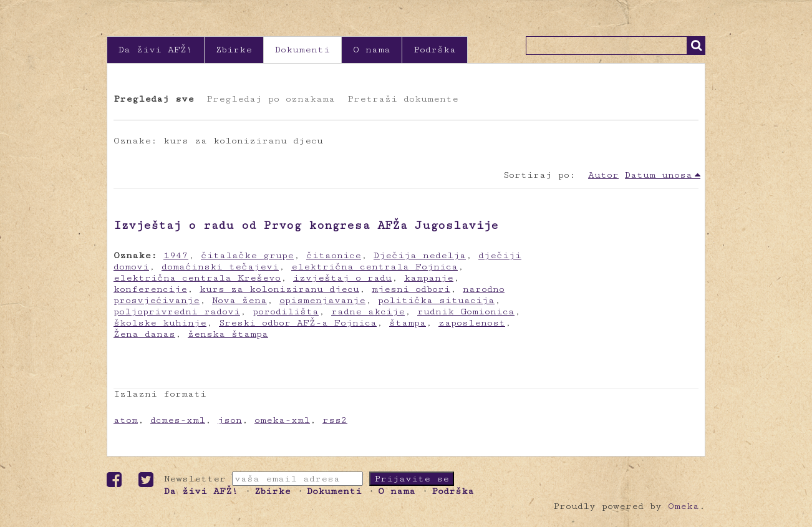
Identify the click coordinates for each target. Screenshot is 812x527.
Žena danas (144, 334)
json (230, 420)
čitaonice (334, 255)
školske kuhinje (160, 323)
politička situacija (436, 300)
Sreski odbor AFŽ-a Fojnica (298, 323)
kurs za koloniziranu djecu (279, 289)
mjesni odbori (411, 289)
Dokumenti (302, 50)
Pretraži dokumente (403, 99)
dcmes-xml (178, 420)
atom (126, 420)
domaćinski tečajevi (220, 267)
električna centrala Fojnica (375, 267)
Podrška (435, 50)
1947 (176, 255)
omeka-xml (282, 420)
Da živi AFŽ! (156, 50)
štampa (408, 323)
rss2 (335, 420)
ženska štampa (228, 334)
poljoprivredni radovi (177, 312)
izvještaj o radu (342, 278)
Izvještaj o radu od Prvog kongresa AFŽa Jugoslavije (306, 225)
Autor (603, 175)
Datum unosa (659, 175)
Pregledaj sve (154, 99)
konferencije (150, 289)
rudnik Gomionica (466, 312)
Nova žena (239, 300)
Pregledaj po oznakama (271, 99)
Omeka (684, 506)
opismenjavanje (322, 300)
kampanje (429, 278)
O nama (372, 50)
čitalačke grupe (247, 255)
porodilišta (286, 312)
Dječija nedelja (420, 255)
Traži (696, 46)
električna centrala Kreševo (197, 278)
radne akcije (368, 312)
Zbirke (234, 50)
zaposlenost (472, 323)
